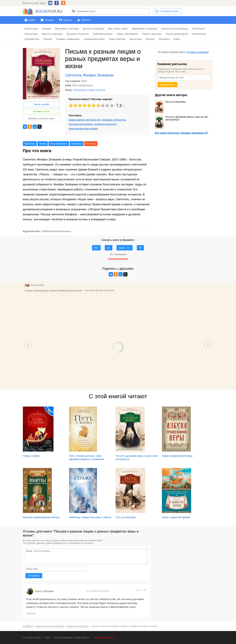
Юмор (177, 39)
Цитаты (68, 20)
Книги (32, 20)
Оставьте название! (198, 52)
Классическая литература (175, 29)
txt (109, 248)
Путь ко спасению (170, 102)
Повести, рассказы (152, 34)
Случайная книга (169, 11)
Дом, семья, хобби (118, 29)
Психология (198, 29)
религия (101, 90)
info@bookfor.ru (82, 638)
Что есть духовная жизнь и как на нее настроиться (181, 118)
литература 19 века (84, 90)
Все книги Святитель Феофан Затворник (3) (181, 133)
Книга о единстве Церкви (176, 517)
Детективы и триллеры (67, 29)
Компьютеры (31, 34)
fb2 (96, 248)
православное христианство (84, 120)
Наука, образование (127, 34)
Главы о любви (31, 456)
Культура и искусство (78, 34)
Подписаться (167, 85)
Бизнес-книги (31, 29)
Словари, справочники (68, 39)
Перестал (77, 144)
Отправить (34, 576)
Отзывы (49, 20)
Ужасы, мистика (117, 39)
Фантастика (136, 39)
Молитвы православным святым (41, 517)
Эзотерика (164, 39)
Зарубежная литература (144, 29)
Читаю (43, 144)
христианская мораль (81, 124)
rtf (140, 248)
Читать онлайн (41, 104)
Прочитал (30, 144)
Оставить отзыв (41, 111)
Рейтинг (86, 20)
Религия (48, 39)
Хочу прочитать (59, 144)
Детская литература (94, 29)
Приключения (199, 34)
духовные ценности (105, 124)
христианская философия (83, 129)
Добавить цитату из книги (41, 118)
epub (125, 248)
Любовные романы (103, 34)
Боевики (47, 29)
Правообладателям (104, 638)
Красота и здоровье (52, 34)
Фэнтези (150, 39)
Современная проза (94, 39)
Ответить (31, 613)
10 (112, 105)
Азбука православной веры (177, 456)
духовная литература (114, 120)
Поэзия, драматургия (177, 34)
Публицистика (32, 39)
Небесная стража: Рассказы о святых (90, 517)
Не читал (91, 144)
